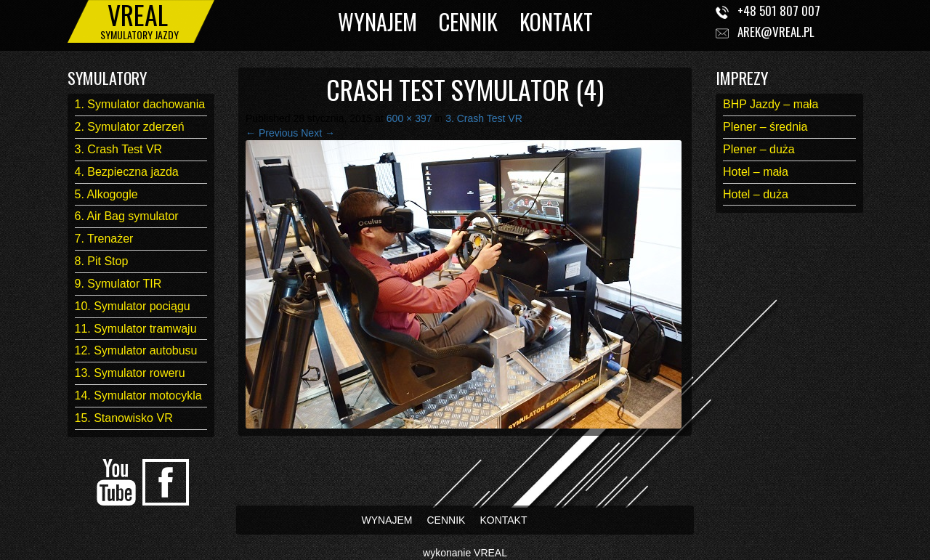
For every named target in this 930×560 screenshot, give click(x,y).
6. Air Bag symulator (127, 216)
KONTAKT (556, 21)
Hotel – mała (756, 172)
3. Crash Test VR (119, 149)
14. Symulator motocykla (138, 395)
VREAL (490, 553)
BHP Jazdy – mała (771, 104)
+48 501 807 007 (779, 11)
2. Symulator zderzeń (130, 127)
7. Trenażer (104, 239)
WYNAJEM (377, 21)
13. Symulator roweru (130, 373)
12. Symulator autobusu (136, 350)
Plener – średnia (765, 127)
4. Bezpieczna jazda (127, 172)
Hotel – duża (756, 194)
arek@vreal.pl (776, 32)
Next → (318, 133)
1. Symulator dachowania (140, 104)
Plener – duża (759, 149)
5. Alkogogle (106, 194)
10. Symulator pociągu (133, 306)
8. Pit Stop (102, 261)
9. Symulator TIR (118, 284)
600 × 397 (409, 118)
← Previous (272, 133)
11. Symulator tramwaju (136, 329)
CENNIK (468, 21)
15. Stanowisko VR (124, 418)
